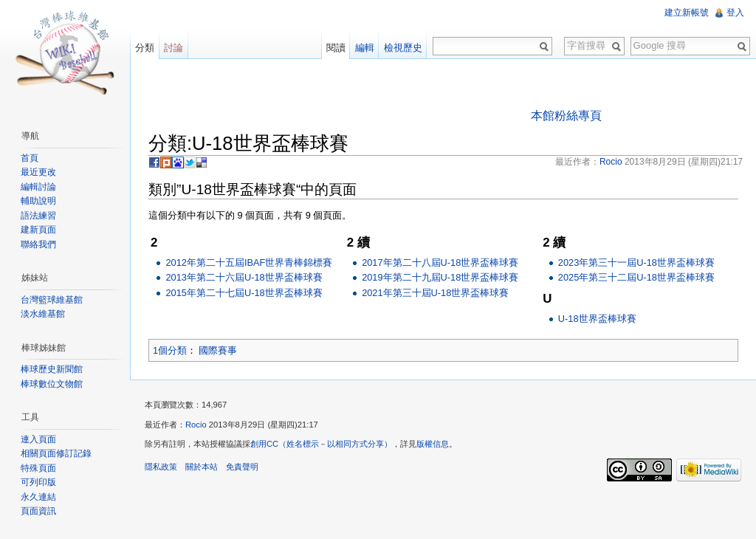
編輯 (365, 48)
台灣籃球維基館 (52, 300)
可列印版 (38, 482)
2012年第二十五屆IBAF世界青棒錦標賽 (249, 262)
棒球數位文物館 (52, 384)
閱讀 (336, 48)
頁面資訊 (38, 511)
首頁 (30, 158)
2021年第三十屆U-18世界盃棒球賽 (435, 293)
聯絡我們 (38, 244)
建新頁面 (38, 230)
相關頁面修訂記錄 (56, 453)
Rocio (196, 425)
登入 (735, 13)
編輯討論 (38, 187)
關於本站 (202, 467)
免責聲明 (242, 467)
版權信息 (433, 444)
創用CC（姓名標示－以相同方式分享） (321, 444)
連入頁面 (38, 439)
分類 (145, 48)
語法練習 (38, 216)
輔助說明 (38, 201)
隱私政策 (161, 467)
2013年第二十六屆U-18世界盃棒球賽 (244, 277)
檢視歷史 (403, 48)
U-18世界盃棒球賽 (597, 319)
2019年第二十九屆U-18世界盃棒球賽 (440, 277)
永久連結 (38, 497)
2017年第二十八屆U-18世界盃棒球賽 (440, 262)
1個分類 (170, 350)
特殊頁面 (38, 468)
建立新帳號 (687, 13)
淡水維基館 (43, 314)
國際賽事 (218, 350)
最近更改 (38, 172)
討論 (173, 48)
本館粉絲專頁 (566, 116)
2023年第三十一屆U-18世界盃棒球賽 (636, 262)
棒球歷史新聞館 (52, 369)
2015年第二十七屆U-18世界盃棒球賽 (244, 293)
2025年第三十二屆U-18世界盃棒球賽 (636, 277)
